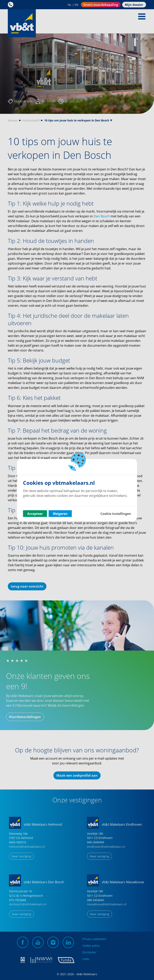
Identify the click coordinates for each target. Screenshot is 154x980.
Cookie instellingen (116, 514)
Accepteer (35, 514)
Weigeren (60, 514)
